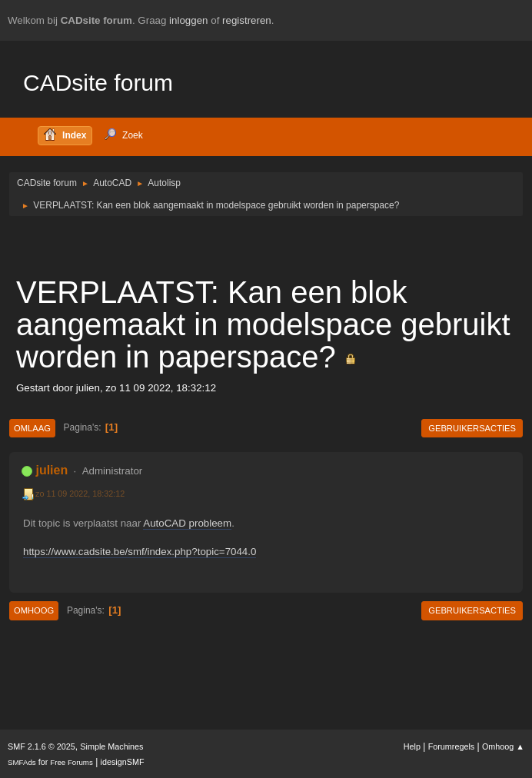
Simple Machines (111, 746)
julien (52, 470)
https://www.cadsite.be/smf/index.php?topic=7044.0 (140, 552)
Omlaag (32, 428)
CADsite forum (98, 83)
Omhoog (34, 610)
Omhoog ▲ (503, 746)
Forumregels (452, 746)
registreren (247, 20)
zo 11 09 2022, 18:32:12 (80, 494)
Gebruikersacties (472, 428)
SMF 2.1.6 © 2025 (42, 746)
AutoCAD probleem (187, 523)
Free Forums (71, 762)
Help (412, 746)
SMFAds (22, 762)
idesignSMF (123, 762)
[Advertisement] (266, 244)
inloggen (188, 20)
